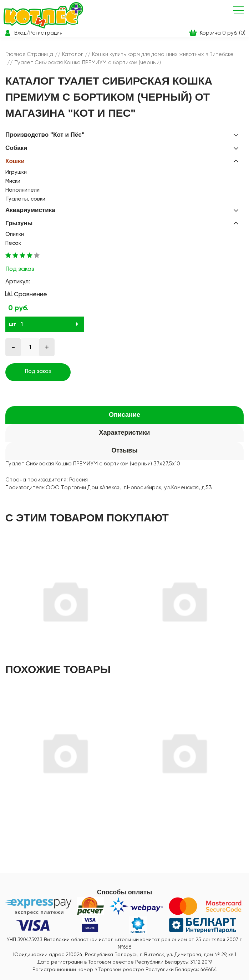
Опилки (15, 234)
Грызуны (19, 223)
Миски (13, 181)
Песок (13, 243)
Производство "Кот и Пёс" (45, 135)
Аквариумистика (30, 210)
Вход (20, 33)
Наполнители (22, 190)
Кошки (15, 161)
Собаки (16, 148)
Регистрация (46, 33)
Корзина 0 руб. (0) (223, 33)
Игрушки (16, 172)
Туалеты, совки (25, 199)
